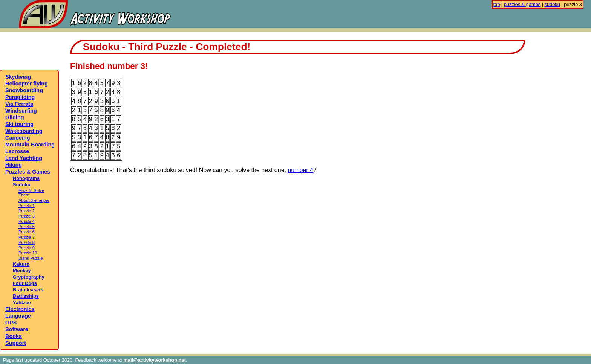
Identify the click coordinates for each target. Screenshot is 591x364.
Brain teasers (28, 290)
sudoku (552, 4)
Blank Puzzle (31, 258)
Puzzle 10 (28, 253)
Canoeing (18, 138)
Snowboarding (24, 90)
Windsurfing (21, 111)
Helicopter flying (27, 84)
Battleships (26, 296)
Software (17, 329)
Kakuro (21, 264)
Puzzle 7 (27, 237)
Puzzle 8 (27, 242)
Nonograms (26, 178)
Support (16, 343)
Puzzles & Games (28, 172)
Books (14, 336)
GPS (11, 323)
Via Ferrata (19, 104)
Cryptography (29, 277)
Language (18, 316)
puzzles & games (522, 4)
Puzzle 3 (27, 216)
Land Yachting (24, 158)
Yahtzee (22, 302)
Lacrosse (17, 151)
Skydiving (18, 77)
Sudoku (22, 185)
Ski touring (19, 124)
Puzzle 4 (27, 221)
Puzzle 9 (27, 248)
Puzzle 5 (27, 227)
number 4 (300, 170)
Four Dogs (25, 283)
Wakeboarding (24, 131)
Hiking (14, 165)
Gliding (15, 117)
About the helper (34, 200)
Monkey (22, 270)
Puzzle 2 (27, 211)
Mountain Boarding (30, 145)
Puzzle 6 (27, 232)
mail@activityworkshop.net (154, 360)
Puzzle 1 (27, 206)
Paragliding (20, 97)
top (497, 4)
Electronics (20, 309)
